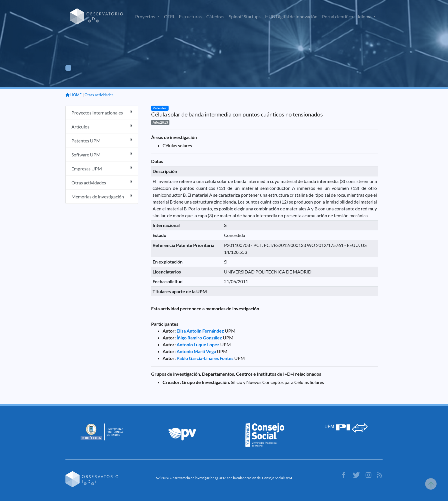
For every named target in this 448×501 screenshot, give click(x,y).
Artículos (102, 126)
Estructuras (190, 16)
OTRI (169, 16)
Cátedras (215, 16)
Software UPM (102, 154)
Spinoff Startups (245, 16)
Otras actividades (99, 95)
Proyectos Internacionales (102, 112)
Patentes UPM (102, 140)
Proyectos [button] (146, 16)
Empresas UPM (102, 168)
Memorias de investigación (102, 196)
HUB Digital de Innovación (291, 16)
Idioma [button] (365, 16)
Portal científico (338, 16)
